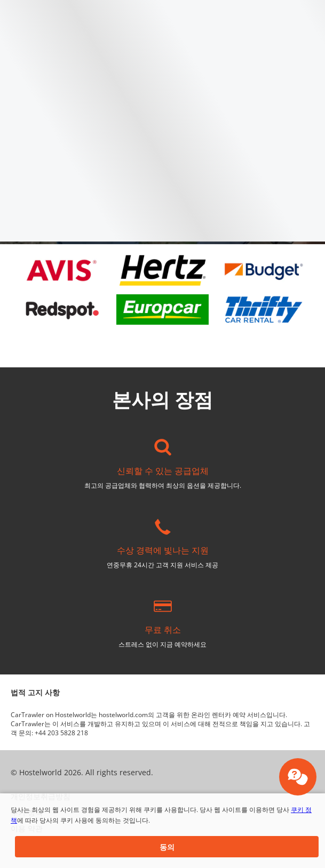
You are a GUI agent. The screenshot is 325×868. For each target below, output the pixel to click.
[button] (167, 847)
